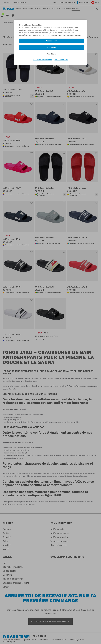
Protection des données (43, 59)
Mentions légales (61, 59)
